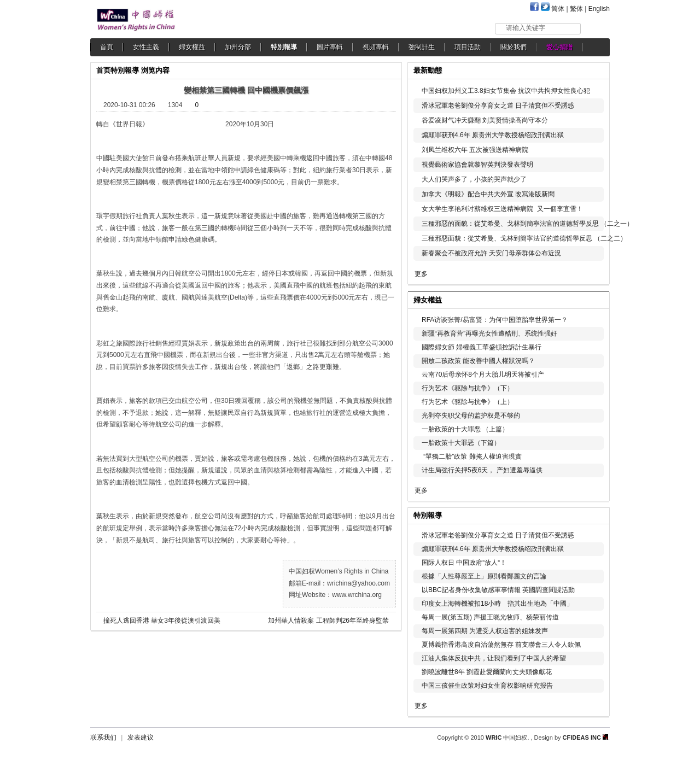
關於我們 (514, 47)
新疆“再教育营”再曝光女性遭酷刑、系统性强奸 (489, 333)
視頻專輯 (376, 47)
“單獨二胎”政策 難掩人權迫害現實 (472, 456)
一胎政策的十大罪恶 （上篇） (465, 429)
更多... (594, 299)
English (599, 9)
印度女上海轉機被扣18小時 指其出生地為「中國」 (497, 604)
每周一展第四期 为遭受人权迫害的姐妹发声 (485, 631)
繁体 (576, 9)
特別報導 (284, 47)
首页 (103, 70)
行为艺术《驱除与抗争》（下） (468, 388)
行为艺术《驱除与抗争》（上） (468, 402)
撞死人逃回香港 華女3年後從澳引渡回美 (162, 620)
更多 (421, 274)
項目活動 (468, 47)
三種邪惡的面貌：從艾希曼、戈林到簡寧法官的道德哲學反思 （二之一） (527, 224)
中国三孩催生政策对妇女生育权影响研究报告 (487, 686)
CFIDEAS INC (585, 737)
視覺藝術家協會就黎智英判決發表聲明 (477, 165)
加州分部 (238, 47)
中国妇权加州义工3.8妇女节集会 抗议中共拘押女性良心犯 (506, 91)
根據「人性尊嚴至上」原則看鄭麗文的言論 (484, 576)
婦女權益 (192, 47)
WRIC (494, 737)
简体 (558, 9)
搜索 (596, 28)
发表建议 (141, 737)
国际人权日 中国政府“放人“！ (464, 563)
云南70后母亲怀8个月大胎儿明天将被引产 (483, 374)
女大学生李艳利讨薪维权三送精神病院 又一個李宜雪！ (502, 209)
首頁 (107, 47)
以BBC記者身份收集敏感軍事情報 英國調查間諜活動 (498, 590)
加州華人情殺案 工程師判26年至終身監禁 (328, 620)
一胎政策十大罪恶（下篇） (461, 443)
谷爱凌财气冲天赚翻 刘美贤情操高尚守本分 (485, 120)
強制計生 (422, 47)
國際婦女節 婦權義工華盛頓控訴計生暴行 (482, 347)
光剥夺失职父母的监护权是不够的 (471, 415)
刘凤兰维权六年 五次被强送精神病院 (475, 150)
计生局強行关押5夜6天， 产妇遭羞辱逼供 (482, 470)
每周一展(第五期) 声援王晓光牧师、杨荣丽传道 (490, 617)
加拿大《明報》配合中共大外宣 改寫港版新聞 (488, 194)
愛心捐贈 (559, 47)
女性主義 (146, 47)
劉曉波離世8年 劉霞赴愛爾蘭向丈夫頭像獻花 (487, 672)
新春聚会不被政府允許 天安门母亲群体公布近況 (491, 253)
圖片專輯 (330, 47)
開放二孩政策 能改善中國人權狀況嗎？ (478, 361)
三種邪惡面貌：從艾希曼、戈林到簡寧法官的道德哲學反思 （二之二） (524, 238)
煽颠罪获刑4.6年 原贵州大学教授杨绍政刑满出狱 (493, 135)
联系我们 (103, 737)
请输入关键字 (526, 28)
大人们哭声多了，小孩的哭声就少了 (474, 179)
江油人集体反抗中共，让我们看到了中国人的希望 (494, 658)
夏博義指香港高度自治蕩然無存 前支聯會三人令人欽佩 (501, 645)
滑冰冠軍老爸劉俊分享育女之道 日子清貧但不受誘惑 (498, 106)
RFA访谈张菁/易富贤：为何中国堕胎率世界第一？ (495, 320)
